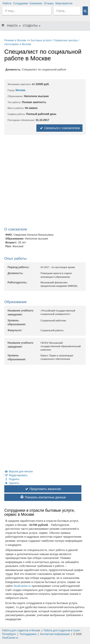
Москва (20, 90)
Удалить (12, 483)
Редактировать (16, 475)
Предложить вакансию (43, 489)
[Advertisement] (45, 182)
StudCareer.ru (22, 586)
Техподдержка (28, 634)
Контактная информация (55, 634)
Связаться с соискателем (59, 128)
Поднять (12, 479)
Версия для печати (19, 472)
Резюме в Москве (15, 40)
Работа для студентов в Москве (21, 630)
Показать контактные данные (43, 497)
